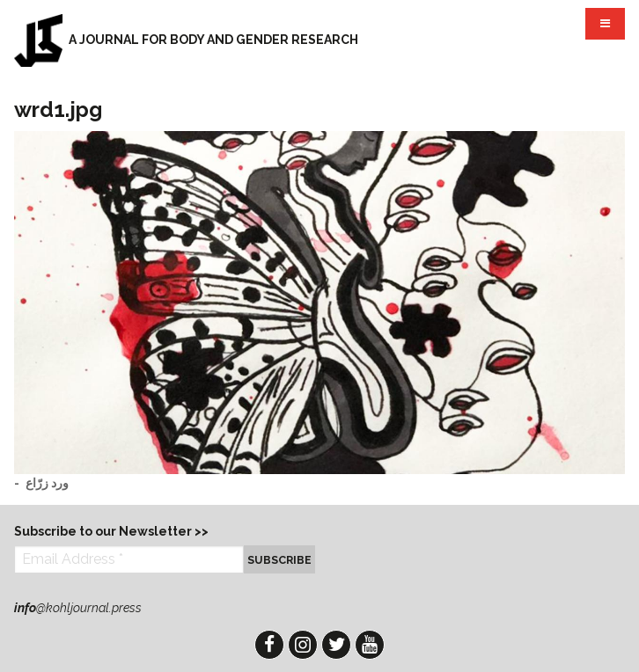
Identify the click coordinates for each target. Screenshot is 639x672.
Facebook (269, 645)
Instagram (303, 645)
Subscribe (279, 560)
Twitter (336, 645)
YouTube (370, 645)
